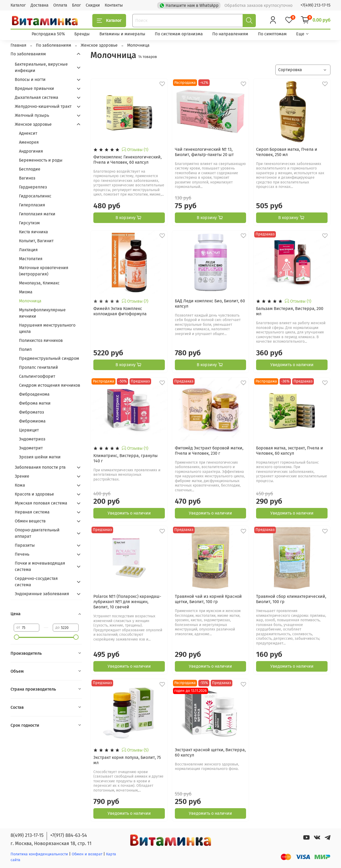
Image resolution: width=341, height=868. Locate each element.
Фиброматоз (32, 412)
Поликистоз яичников (41, 340)
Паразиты (25, 545)
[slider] (16, 637)
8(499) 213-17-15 (27, 835)
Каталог (18, 5)
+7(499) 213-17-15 (315, 5)
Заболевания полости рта (40, 467)
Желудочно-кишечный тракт (43, 106)
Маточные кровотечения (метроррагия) (44, 271)
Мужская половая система (41, 503)
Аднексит (28, 133)
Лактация (28, 250)
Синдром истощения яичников (50, 385)
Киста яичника (33, 232)
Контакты (114, 5)
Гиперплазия (32, 205)
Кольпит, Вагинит (36, 241)
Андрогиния (31, 151)
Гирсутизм (29, 223)
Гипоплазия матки (37, 214)
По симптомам (272, 34)
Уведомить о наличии (292, 365)
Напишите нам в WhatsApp (189, 5)
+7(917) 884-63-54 (69, 835)
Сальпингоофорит (37, 376)
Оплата (60, 5)
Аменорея (29, 142)
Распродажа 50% (48, 34)
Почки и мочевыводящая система (40, 566)
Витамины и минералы (122, 34)
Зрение (22, 476)
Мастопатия (31, 259)
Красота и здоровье (34, 494)
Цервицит (29, 430)
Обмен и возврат (88, 854)
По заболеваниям (28, 54)
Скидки (93, 5)
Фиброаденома (34, 394)
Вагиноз (27, 178)
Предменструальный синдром (49, 358)
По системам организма (179, 34)
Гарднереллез (33, 187)
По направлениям (230, 34)
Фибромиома (32, 421)
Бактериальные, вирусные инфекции (41, 67)
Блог (76, 5)
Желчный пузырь (32, 115)
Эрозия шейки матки (40, 457)
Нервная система (32, 512)
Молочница (30, 301)
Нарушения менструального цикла (47, 328)
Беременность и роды (41, 160)
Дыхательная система (37, 97)
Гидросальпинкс (35, 196)
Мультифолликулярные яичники (42, 313)
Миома (26, 292)
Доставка (40, 5)
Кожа (20, 485)
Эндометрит (31, 448)
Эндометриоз (32, 439)
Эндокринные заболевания (42, 594)
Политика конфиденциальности (39, 854)
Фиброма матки (35, 403)
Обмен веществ (30, 521)
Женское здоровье (33, 124)
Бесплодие (30, 169)
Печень (22, 554)
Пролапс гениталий (39, 367)
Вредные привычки (34, 88)
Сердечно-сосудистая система (36, 582)
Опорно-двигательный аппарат (37, 533)
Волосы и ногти (30, 79)
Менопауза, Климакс (39, 283)
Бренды (82, 34)
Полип (25, 349)
